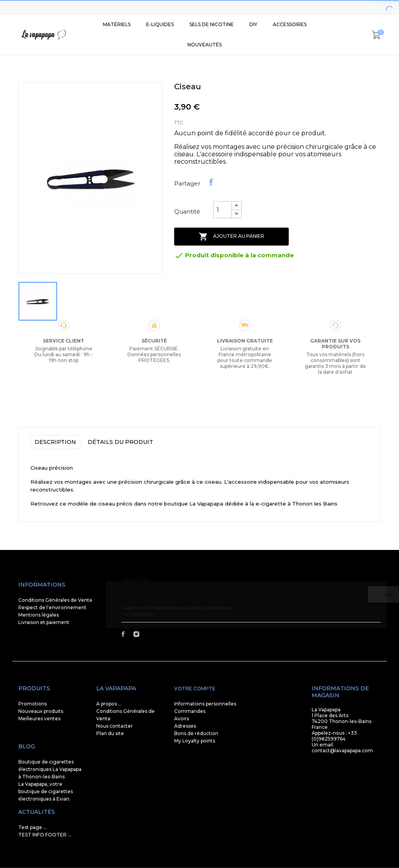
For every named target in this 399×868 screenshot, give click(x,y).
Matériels (117, 24)
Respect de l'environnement (52, 607)
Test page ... (33, 827)
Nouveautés (205, 45)
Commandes (190, 711)
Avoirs (182, 719)
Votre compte (195, 689)
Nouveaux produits (41, 711)
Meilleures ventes (39, 719)
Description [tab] (55, 442)
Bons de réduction (196, 733)
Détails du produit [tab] (120, 442)
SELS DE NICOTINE (212, 24)
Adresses (185, 726)
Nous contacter (115, 726)
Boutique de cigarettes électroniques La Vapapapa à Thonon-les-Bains (50, 769)
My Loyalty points (195, 741)
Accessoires (290, 24)
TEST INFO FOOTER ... (45, 835)
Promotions (33, 704)
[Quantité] (222, 210)
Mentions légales (39, 615)
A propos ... (109, 704)
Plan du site (110, 733)
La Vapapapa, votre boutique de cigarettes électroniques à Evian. (46, 791)
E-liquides (160, 24)
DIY (253, 24)
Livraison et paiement (44, 622)
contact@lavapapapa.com (342, 750)
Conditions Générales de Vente (55, 600)
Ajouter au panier (231, 237)
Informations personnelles (205, 704)
